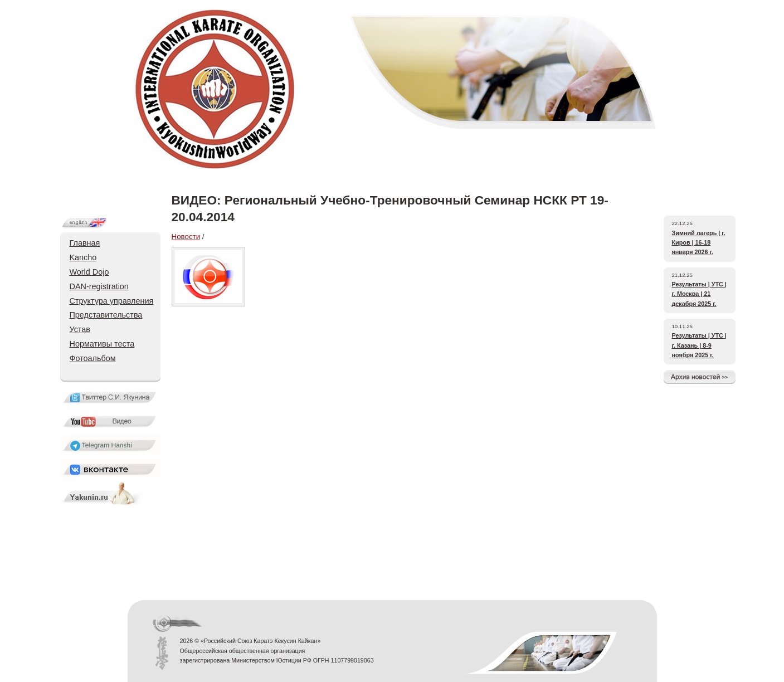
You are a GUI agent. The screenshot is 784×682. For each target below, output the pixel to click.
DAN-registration (99, 286)
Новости (186, 237)
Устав (80, 329)
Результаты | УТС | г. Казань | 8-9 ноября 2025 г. (699, 345)
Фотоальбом (93, 358)
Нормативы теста (102, 344)
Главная (85, 243)
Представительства (106, 315)
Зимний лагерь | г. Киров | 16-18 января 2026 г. (699, 243)
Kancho (83, 257)
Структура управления (112, 301)
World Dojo (89, 272)
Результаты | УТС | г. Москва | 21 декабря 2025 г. (699, 294)
